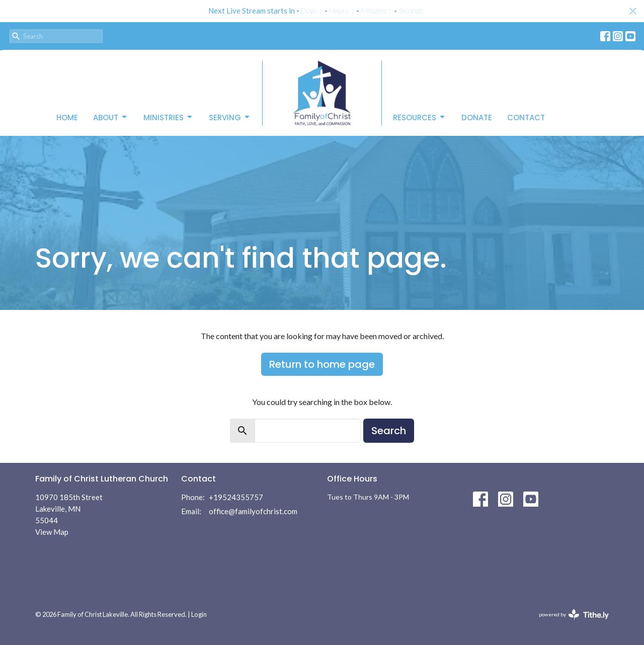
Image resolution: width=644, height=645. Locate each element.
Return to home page (322, 364)
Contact (526, 117)
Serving (230, 117)
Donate (477, 117)
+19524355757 (236, 497)
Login (199, 614)
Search (389, 431)
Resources (420, 117)
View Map (52, 532)
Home (67, 117)
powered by (574, 615)
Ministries (169, 117)
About (111, 117)
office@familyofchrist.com (253, 511)
